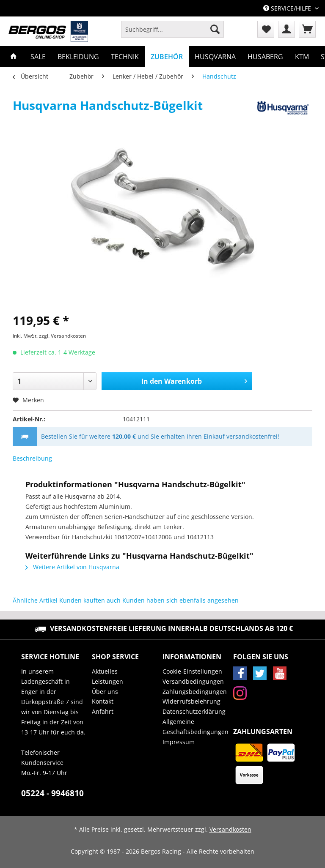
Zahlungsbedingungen (195, 692)
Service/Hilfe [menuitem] (288, 8)
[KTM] (302, 57)
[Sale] (38, 57)
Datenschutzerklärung (194, 711)
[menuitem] (172, 33)
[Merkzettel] (266, 29)
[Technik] (125, 57)
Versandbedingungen (193, 681)
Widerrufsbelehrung (191, 701)
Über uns (105, 692)
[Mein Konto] (286, 29)
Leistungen (107, 681)
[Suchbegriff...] (172, 29)
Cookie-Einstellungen (192, 671)
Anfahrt (103, 711)
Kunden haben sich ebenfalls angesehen (180, 600)
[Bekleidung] (78, 57)
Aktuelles (105, 671)
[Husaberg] (265, 57)
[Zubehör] (167, 57)
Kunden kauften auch (90, 600)
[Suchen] (215, 29)
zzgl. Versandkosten (62, 336)
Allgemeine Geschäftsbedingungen (196, 727)
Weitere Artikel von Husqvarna (72, 567)
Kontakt (103, 701)
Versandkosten (230, 829)
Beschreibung (32, 458)
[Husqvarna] (215, 57)
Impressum (179, 742)
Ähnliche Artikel (35, 600)
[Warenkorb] (307, 29)
